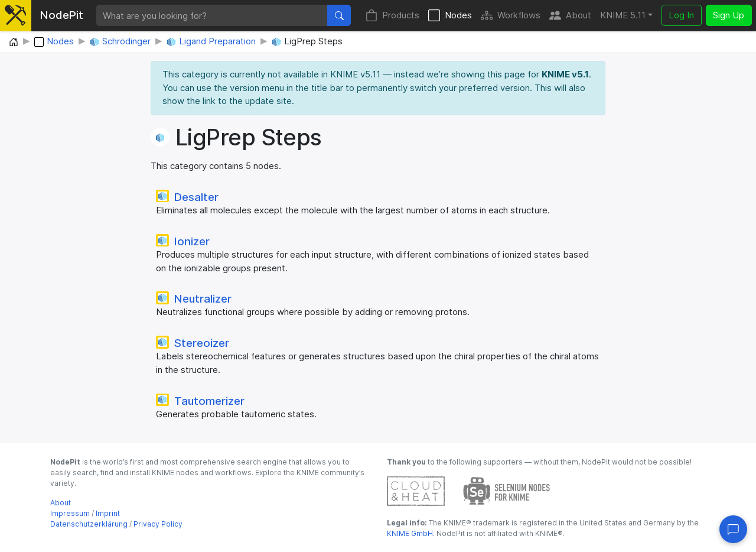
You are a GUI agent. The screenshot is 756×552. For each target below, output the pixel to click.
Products (392, 16)
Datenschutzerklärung (89, 524)
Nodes (450, 16)
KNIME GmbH (410, 533)
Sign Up (729, 15)
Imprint (108, 513)
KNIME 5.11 (623, 15)
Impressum (70, 513)
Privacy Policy (158, 524)
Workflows (511, 16)
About (570, 16)
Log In (681, 15)
